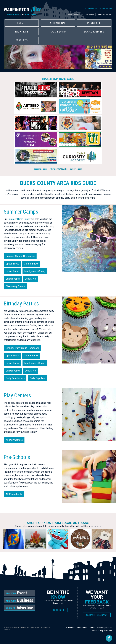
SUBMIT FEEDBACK (97, 615)
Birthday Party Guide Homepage (23, 348)
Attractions (58, 23)
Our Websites (82, 628)
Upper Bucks (12, 264)
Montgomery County (35, 271)
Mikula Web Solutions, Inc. (20, 627)
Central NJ (30, 279)
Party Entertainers (15, 378)
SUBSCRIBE (58, 610)
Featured (22, 40)
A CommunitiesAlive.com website (98, 8)
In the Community (75, 15)
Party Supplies (37, 378)
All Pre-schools (14, 494)
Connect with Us (104, 15)
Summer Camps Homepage (20, 256)
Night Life (22, 32)
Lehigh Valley (13, 279)
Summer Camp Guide (19, 219)
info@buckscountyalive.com (69, 169)
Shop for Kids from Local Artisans (58, 523)
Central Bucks (31, 264)
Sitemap (101, 628)
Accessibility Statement (102, 630)
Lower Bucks (13, 271)
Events (22, 23)
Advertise (90, 15)
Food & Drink (58, 32)
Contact (92, 628)
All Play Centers (14, 440)
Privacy (108, 628)
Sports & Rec (94, 23)
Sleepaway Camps (16, 286)
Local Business (94, 32)
